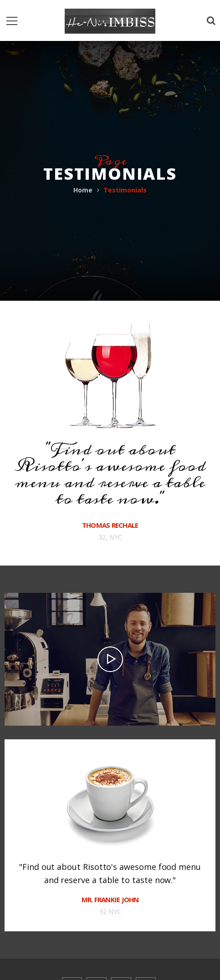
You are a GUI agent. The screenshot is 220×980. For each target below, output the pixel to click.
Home (83, 190)
